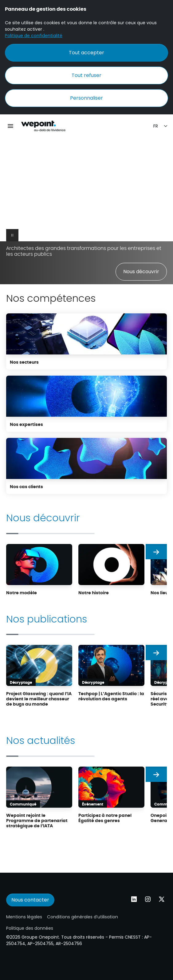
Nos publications (47, 618)
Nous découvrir (141, 272)
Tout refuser (86, 75)
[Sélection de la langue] (161, 126)
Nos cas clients (26, 486)
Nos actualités (41, 740)
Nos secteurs (24, 362)
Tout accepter (86, 53)
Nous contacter (30, 900)
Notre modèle (22, 592)
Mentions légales (24, 917)
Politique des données (30, 928)
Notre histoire (94, 592)
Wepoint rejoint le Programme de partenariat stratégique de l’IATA (37, 820)
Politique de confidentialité (34, 36)
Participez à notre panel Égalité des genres (105, 818)
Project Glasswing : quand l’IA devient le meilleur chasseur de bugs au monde (39, 699)
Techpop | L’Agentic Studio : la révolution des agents (111, 696)
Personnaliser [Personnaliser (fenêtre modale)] (86, 98)
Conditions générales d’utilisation (83, 917)
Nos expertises (26, 424)
